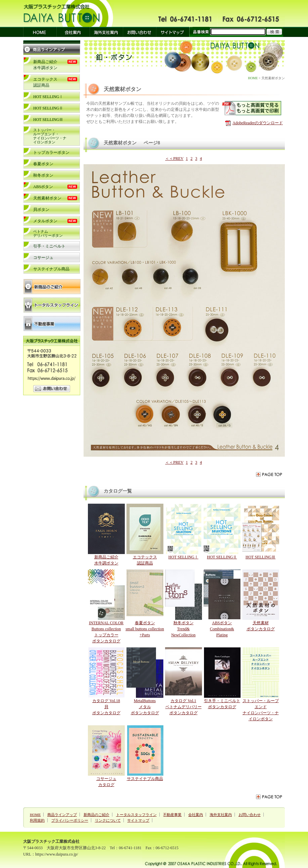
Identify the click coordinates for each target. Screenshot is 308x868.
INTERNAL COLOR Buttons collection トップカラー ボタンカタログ (106, 629)
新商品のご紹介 (96, 815)
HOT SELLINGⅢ (48, 120)
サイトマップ (138, 820)
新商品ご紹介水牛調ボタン (106, 557)
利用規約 (37, 820)
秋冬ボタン (43, 175)
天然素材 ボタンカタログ (261, 623)
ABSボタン (43, 187)
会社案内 (196, 815)
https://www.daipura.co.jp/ (57, 854)
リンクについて (108, 820)
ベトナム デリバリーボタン (48, 233)
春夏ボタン (43, 164)
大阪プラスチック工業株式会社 (51, 841)
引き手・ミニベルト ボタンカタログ (222, 701)
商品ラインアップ (62, 815)
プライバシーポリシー (70, 820)
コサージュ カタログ (106, 779)
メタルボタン (45, 221)
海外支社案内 (221, 815)
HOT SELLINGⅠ (48, 97)
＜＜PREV (174, 158)
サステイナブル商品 (51, 269)
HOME (253, 78)
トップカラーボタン (51, 152)
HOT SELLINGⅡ (48, 108)
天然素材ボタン (47, 198)
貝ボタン (41, 210)
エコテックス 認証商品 (145, 557)
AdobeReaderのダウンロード (258, 123)
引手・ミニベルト (49, 246)
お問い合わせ (250, 815)
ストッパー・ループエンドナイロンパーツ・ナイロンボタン (261, 707)
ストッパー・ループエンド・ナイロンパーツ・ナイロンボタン (50, 136)
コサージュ (43, 258)
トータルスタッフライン (136, 815)
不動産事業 (172, 815)
